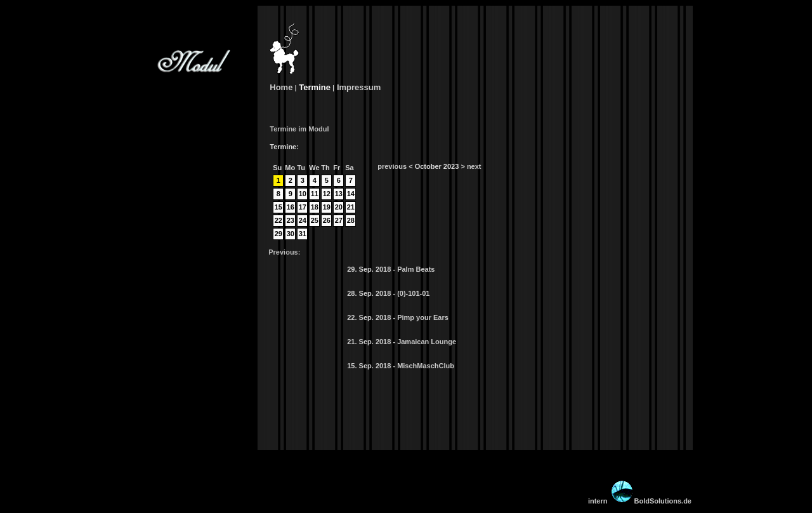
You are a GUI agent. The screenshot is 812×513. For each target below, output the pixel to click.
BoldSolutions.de (651, 501)
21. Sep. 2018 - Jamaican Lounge (402, 342)
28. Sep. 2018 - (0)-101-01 (388, 293)
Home (281, 87)
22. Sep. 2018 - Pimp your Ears (398, 317)
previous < (395, 166)
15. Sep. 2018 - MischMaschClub (401, 366)
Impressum (358, 87)
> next (471, 166)
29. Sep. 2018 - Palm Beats (391, 269)
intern (598, 501)
